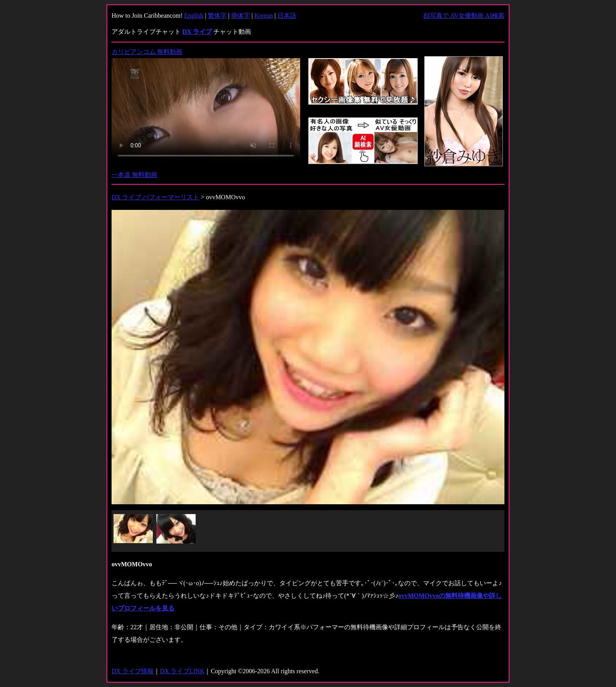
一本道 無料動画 (134, 175)
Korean (263, 16)
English (194, 16)
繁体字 (217, 16)
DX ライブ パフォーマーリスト (155, 197)
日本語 (287, 16)
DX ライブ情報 (133, 671)
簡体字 (240, 16)
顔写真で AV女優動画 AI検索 (464, 16)
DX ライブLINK (182, 671)
